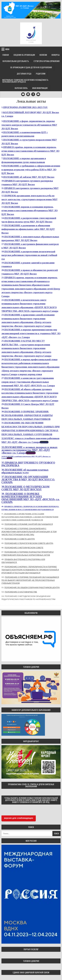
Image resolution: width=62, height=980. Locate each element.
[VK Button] (28, 94)
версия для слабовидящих (19, 818)
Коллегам (43, 55)
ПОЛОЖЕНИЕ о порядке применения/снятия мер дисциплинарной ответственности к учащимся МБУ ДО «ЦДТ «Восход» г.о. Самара (31, 333)
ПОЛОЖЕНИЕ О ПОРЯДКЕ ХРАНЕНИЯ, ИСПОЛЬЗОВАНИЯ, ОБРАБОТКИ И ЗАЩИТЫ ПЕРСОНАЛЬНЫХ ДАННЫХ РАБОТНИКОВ (27, 415)
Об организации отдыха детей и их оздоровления (31, 67)
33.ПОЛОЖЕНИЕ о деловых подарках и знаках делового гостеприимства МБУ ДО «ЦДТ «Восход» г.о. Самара (29, 450)
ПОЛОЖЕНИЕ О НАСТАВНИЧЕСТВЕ (21, 592)
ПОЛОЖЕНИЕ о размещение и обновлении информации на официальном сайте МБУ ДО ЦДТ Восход (28, 229)
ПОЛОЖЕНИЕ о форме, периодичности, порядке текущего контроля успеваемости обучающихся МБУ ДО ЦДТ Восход (29, 125)
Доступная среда (24, 74)
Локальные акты (31, 101)
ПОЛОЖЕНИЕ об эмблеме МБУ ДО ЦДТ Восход (29, 177)
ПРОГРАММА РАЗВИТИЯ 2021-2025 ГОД (25, 107)
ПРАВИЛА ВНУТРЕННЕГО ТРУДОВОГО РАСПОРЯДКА (28, 464)
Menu (7, 49)
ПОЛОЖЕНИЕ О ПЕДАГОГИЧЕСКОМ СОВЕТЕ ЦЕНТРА (29, 543)
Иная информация (40, 88)
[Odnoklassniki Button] (33, 94)
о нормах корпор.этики (30, 374)
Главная (6, 55)
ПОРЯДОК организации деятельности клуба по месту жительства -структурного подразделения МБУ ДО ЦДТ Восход (30, 199)
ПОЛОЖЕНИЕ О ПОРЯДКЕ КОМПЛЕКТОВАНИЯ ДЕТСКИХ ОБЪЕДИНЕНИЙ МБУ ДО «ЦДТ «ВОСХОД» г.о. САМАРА (31, 498)
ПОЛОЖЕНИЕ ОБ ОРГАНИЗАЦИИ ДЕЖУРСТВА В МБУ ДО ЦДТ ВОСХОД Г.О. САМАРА (28, 480)
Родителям (41, 74)
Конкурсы (56, 55)
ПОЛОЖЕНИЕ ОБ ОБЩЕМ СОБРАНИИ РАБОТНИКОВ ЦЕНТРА (32, 587)
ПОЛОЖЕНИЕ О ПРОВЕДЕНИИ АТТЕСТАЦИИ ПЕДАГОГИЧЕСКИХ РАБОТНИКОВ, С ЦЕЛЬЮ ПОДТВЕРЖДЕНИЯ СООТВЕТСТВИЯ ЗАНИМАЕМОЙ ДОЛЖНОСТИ (30, 517)
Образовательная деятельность (16, 61)
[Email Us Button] (38, 94)
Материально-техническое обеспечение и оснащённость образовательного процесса (25, 81)
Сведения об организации (24, 55)
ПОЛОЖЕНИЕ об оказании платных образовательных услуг (25, 471)
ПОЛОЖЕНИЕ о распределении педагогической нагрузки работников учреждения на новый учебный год (29, 255)
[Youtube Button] (23, 94)
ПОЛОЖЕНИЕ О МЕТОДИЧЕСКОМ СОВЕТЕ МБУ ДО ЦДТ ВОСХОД (25, 488)
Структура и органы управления (47, 61)
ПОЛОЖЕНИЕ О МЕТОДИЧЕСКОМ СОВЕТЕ (24, 548)
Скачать (44, 442)
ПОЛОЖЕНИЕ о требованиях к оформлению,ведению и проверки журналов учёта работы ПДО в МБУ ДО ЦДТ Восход (31, 170)
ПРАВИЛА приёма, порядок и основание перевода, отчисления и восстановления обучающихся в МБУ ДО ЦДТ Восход (30, 151)
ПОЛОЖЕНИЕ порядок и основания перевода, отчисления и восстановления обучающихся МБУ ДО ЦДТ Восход (30, 211)
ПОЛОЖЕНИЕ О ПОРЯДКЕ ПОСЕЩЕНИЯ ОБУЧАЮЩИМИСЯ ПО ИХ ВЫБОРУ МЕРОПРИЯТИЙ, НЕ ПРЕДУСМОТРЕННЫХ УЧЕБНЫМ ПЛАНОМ (30, 580)
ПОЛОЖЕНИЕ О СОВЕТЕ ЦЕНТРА (20, 539)
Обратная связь (21, 88)
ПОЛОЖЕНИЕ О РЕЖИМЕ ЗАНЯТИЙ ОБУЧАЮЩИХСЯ (29, 524)
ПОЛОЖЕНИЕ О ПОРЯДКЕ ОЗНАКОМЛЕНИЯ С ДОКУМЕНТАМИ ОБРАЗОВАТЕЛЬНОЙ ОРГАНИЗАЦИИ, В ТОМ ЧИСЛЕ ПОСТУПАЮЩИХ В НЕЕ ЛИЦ (29, 532)
